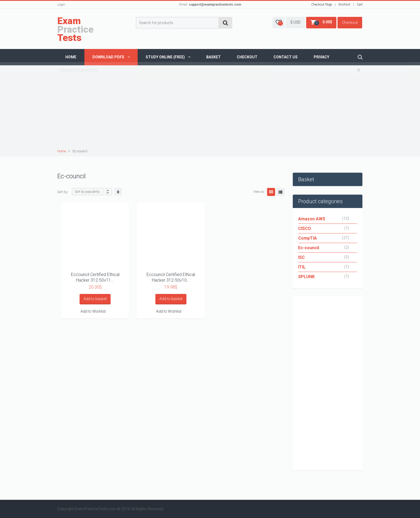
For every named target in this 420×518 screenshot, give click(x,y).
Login (61, 5)
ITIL (302, 267)
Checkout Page (322, 5)
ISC (301, 257)
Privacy (321, 57)
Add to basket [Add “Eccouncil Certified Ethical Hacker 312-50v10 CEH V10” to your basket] (171, 299)
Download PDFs (108, 57)
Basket (213, 57)
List (280, 192)
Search (226, 23)
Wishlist (344, 5)
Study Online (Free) (165, 57)
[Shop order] (92, 192)
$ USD (295, 22)
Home (71, 57)
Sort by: (63, 192)
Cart (360, 5)
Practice (75, 29)
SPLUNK (306, 277)
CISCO (305, 228)
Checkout (350, 22)
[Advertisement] (211, 108)
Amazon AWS (312, 219)
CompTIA (307, 238)
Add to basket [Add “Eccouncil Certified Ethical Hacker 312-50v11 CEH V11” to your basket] (95, 299)
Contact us (286, 57)
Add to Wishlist (93, 311)
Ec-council (309, 248)
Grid (271, 192)
